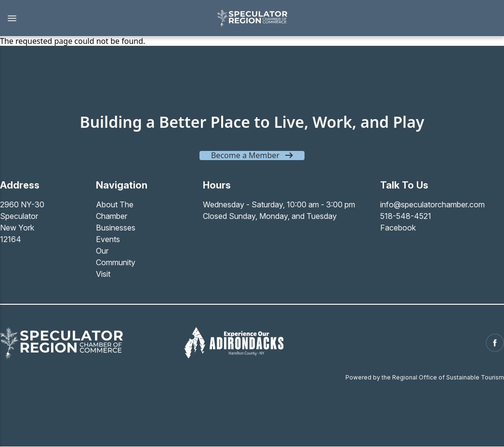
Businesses (116, 228)
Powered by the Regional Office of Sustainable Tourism (425, 377)
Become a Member (245, 155)
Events (108, 239)
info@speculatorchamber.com (432, 204)
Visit (103, 274)
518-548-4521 (406, 216)
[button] (103, 18)
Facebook (398, 228)
